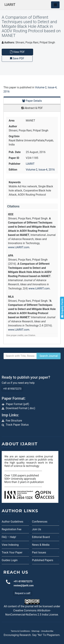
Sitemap (35, 631)
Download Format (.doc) (20, 408)
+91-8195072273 (12, 389)
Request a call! (23, 593)
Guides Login (10, 560)
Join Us (37, 529)
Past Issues (39, 552)
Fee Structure (14, 421)
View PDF (17, 52)
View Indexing (10, 545)
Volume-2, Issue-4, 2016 (40, 170)
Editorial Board (41, 537)
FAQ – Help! (9, 537)
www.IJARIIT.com (19, 247)
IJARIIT (10, 5)
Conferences (40, 522)
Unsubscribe (47, 631)
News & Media (41, 545)
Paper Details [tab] (32, 101)
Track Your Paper (12, 552)
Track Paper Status (17, 425)
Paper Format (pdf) (18, 404)
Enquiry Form (62, 308)
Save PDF (17, 58)
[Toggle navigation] (55, 5)
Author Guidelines (12, 522)
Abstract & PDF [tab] (32, 108)
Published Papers (43, 560)
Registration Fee (12, 529)
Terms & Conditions (20, 631)
